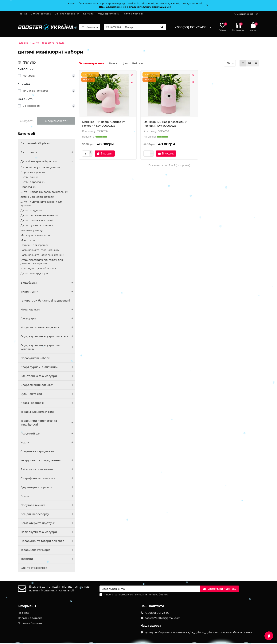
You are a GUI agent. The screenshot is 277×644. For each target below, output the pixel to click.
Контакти (88, 14)
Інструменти (48, 292)
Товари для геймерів (48, 550)
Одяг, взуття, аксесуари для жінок (48, 336)
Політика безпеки (133, 14)
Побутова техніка (48, 505)
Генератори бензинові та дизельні (45, 301)
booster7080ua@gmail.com (163, 618)
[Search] (144, 27)
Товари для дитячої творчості (39, 268)
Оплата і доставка (41, 14)
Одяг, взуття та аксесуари (48, 532)
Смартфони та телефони (48, 478)
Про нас (22, 14)
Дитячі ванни (29, 177)
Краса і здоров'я (48, 403)
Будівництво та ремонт (48, 487)
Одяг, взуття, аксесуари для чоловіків (48, 347)
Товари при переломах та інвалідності (48, 423)
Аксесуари (48, 318)
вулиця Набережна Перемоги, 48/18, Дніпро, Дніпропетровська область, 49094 (198, 632)
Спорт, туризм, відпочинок (48, 367)
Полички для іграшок (35, 245)
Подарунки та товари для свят (48, 541)
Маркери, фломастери (35, 235)
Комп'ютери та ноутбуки (48, 523)
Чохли (48, 442)
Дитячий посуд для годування (40, 167)
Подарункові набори (35, 358)
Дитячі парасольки (33, 182)
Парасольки (28, 187)
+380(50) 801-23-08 (190, 27)
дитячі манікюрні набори (37, 197)
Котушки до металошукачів (48, 327)
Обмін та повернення (67, 14)
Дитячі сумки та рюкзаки (37, 225)
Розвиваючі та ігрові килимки (40, 250)
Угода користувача (108, 14)
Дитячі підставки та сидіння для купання (41, 204)
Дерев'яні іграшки (33, 172)
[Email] (150, 589)
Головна (23, 43)
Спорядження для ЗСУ (48, 385)
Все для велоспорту (48, 514)
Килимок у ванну (32, 230)
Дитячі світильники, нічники (39, 215)
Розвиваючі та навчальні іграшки (42, 255)
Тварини (48, 559)
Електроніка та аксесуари (48, 376)
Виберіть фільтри (56, 121)
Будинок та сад (48, 394)
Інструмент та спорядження (48, 460)
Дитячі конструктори (34, 273)
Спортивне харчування (37, 451)
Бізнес (48, 496)
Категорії (90, 27)
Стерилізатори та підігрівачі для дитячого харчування (42, 262)
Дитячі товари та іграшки (49, 43)
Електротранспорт (34, 568)
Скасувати (27, 121)
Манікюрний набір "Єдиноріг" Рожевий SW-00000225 (103, 124)
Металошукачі (48, 310)
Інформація (27, 606)
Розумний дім (48, 434)
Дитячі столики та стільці (37, 220)
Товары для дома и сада (37, 412)
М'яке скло (28, 240)
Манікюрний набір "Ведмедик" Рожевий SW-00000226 (165, 124)
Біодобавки (48, 283)
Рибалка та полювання (48, 469)
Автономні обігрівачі (35, 143)
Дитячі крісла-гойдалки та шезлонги (44, 192)
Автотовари (48, 152)
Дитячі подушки (31, 210)
